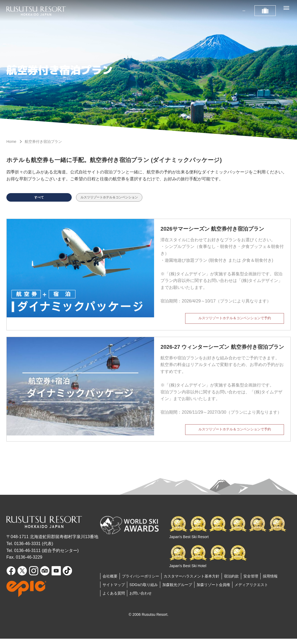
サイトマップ (114, 590)
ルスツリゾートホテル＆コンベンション (119, 199)
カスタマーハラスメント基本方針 (192, 581)
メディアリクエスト (251, 590)
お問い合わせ (141, 599)
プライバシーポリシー (141, 581)
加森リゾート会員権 (213, 590)
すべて (39, 199)
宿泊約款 (231, 581)
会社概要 (110, 581)
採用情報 (270, 581)
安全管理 (251, 581)
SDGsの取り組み (144, 590)
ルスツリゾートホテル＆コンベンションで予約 (235, 322)
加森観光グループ (177, 590)
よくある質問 (114, 599)
